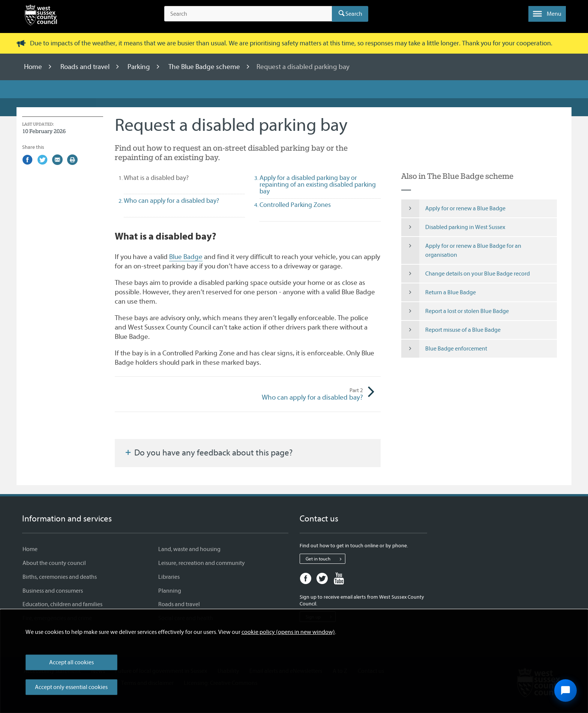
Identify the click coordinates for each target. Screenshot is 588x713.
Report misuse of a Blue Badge (451, 330)
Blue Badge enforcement (444, 349)
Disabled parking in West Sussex (453, 227)
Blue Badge (186, 257)
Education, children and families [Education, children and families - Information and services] (62, 604)
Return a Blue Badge (439, 292)
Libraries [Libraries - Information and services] (169, 577)
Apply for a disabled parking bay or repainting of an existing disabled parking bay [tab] (318, 185)
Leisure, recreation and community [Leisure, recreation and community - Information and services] (202, 563)
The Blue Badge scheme (205, 67)
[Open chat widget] (565, 691)
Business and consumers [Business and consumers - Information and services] (53, 591)
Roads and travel (86, 67)
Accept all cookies (71, 662)
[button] (547, 14)
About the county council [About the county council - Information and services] (54, 563)
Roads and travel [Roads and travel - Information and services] (179, 604)
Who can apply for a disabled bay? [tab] (171, 201)
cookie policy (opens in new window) (288, 632)
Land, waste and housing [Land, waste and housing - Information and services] (189, 549)
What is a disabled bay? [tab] (169, 178)
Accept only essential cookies (71, 687)
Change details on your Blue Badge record (466, 274)
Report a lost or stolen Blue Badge (455, 311)
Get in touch (325, 559)
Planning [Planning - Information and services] (170, 591)
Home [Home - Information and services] (30, 549)
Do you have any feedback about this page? (208, 453)
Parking (139, 67)
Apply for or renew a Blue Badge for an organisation (461, 250)
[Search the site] (248, 14)
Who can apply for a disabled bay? (305, 394)
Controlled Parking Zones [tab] (295, 205)
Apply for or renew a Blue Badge (453, 208)
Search (354, 14)
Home (34, 67)
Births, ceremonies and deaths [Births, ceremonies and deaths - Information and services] (60, 577)
